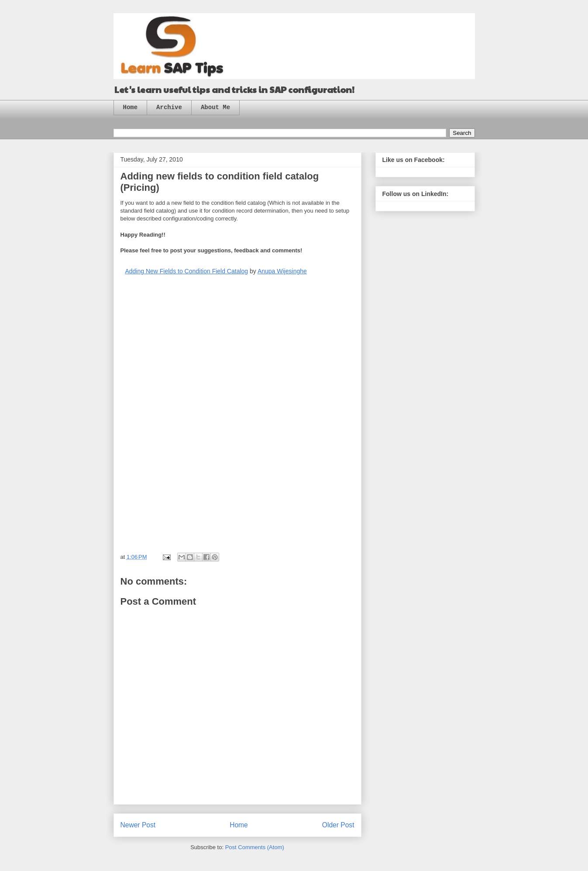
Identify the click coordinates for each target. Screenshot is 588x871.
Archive (169, 107)
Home (131, 107)
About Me (215, 107)
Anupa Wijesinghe (282, 271)
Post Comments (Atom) (255, 847)
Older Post (338, 825)
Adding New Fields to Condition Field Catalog (186, 271)
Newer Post (138, 825)
